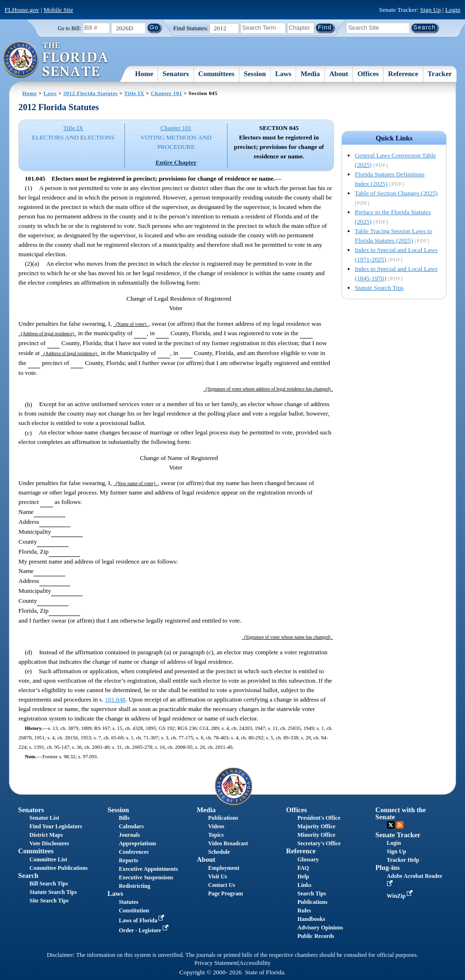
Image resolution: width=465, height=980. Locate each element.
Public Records (316, 936)
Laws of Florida (142, 920)
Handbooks (311, 919)
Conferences (134, 852)
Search (28, 876)
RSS (400, 825)
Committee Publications (58, 868)
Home (144, 74)
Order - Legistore (145, 930)
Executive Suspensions (146, 877)
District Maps (46, 835)
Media (311, 74)
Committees (216, 74)
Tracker (440, 74)
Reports (128, 860)
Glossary (308, 859)
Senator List (44, 818)
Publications (223, 818)
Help (303, 876)
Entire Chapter (176, 162)
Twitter (391, 825)
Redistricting (135, 886)
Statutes (128, 902)
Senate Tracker (398, 835)
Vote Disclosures (49, 843)
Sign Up (430, 10)
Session (255, 74)
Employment (224, 868)
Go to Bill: (69, 28)
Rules (304, 911)
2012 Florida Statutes (91, 93)
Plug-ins (388, 867)
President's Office (319, 818)
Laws (283, 74)
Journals (129, 835)
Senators (176, 74)
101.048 (115, 699)
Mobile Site (58, 10)
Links (304, 885)
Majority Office (316, 826)
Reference (403, 74)
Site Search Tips (49, 901)
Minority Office (316, 835)
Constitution (134, 911)
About (339, 74)
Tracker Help (403, 860)
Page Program (225, 893)
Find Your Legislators (56, 826)
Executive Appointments (148, 869)
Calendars (131, 826)
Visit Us (218, 876)
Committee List (48, 859)
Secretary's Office (319, 843)
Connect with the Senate (401, 813)
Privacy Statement (216, 963)
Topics (216, 835)
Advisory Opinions (320, 928)
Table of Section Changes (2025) (396, 193)
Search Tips (312, 893)
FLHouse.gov (22, 10)
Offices (368, 74)
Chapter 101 (167, 93)
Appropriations (137, 843)
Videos (216, 826)
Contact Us (222, 885)
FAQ (303, 868)
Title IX (134, 93)
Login (453, 10)
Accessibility (255, 963)
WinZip (401, 896)
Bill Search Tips (48, 884)
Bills (124, 818)
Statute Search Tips (379, 288)
